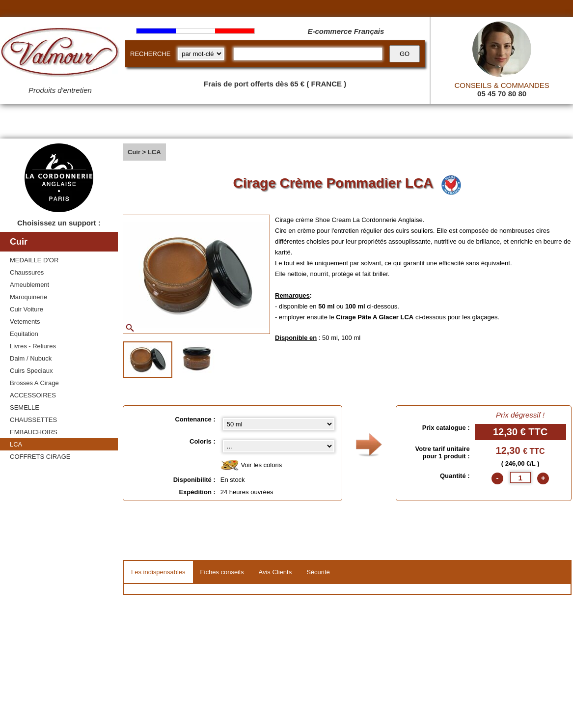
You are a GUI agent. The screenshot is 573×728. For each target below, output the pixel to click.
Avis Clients (275, 572)
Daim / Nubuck (31, 358)
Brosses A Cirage (34, 383)
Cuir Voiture (27, 309)
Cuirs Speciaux (31, 371)
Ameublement (29, 285)
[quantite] (520, 477)
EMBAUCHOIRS (34, 432)
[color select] (279, 446)
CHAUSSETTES (33, 420)
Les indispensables (158, 572)
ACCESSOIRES (33, 395)
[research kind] (201, 54)
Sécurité (318, 572)
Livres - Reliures (33, 346)
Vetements (25, 322)
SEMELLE (25, 407)
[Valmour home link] (60, 54)
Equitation (24, 334)
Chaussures (27, 272)
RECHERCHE (150, 54)
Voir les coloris (251, 465)
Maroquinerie (28, 297)
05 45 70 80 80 (502, 94)
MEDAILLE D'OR (34, 260)
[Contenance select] (279, 424)
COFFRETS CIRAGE (40, 457)
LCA (16, 444)
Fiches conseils (222, 572)
